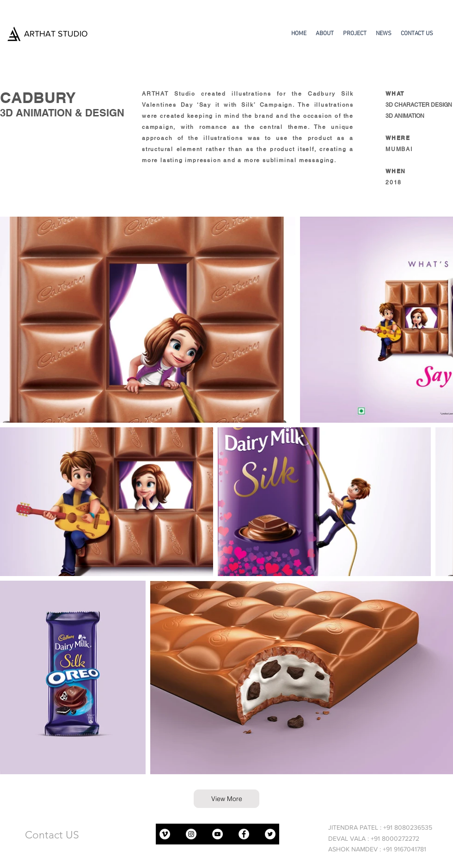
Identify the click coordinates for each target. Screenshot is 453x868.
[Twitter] (270, 834)
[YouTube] (217, 834)
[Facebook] (244, 834)
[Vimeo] (165, 834)
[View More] (226, 799)
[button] (355, 34)
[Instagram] (191, 834)
